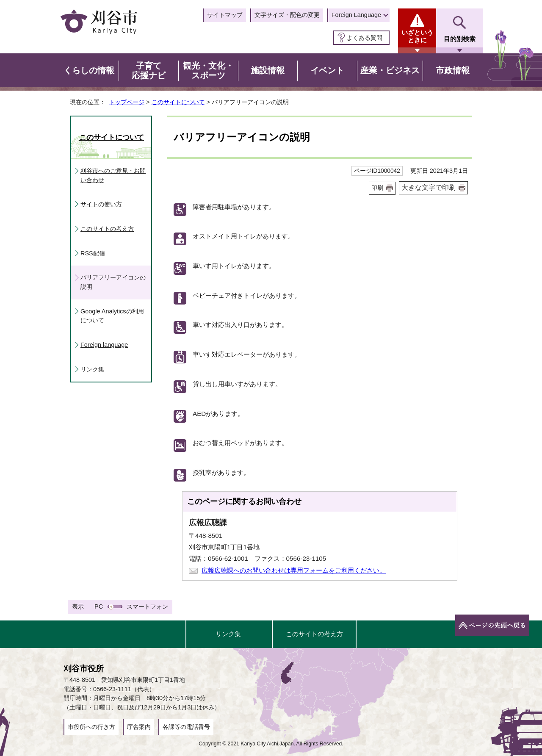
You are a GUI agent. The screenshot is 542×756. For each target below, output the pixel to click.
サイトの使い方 (101, 204)
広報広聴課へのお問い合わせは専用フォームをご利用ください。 (294, 570)
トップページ (127, 102)
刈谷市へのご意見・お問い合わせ (113, 175)
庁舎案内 (139, 727)
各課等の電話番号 (186, 727)
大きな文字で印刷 (429, 187)
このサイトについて (178, 102)
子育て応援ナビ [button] (149, 71)
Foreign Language (356, 15)
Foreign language (104, 345)
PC (99, 606)
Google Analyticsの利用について (112, 316)
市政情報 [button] (453, 70)
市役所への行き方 (91, 727)
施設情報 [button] (268, 70)
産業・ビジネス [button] (390, 70)
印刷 (377, 188)
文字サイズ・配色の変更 (287, 15)
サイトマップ (225, 15)
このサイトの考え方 (107, 229)
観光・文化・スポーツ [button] (208, 71)
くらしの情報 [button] (89, 70)
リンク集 (92, 369)
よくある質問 (365, 38)
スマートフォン (147, 606)
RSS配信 (93, 253)
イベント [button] (327, 70)
